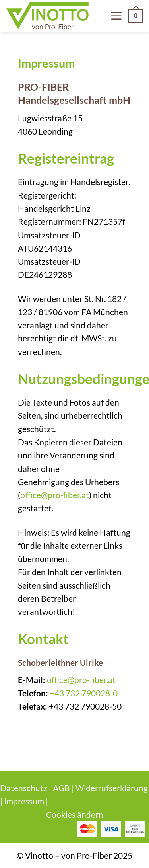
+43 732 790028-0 (84, 693)
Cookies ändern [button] (75, 814)
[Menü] (116, 16)
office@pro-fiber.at (55, 495)
